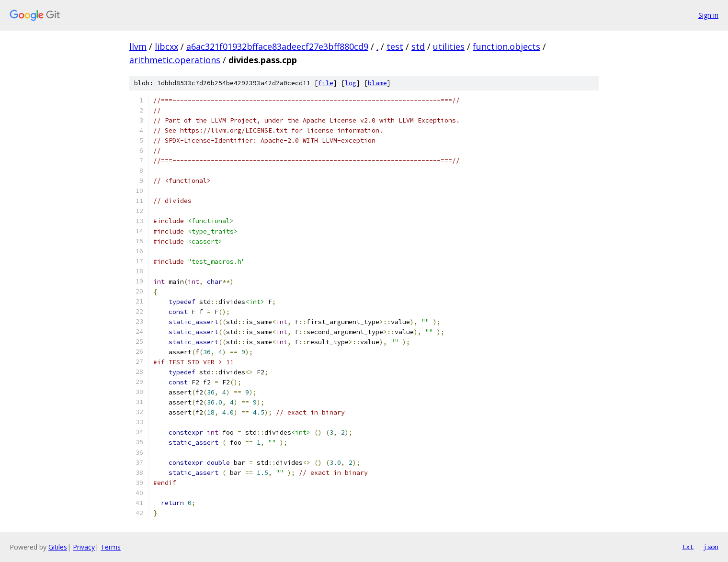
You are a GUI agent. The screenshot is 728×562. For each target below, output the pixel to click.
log (351, 83)
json (711, 547)
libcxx (166, 46)
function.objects (506, 46)
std (418, 46)
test (395, 46)
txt (688, 547)
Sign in (708, 15)
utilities (449, 46)
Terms (111, 547)
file (326, 83)
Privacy (84, 547)
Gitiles (58, 547)
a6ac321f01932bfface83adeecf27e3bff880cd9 (277, 46)
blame (377, 83)
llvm (138, 46)
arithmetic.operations (175, 60)
